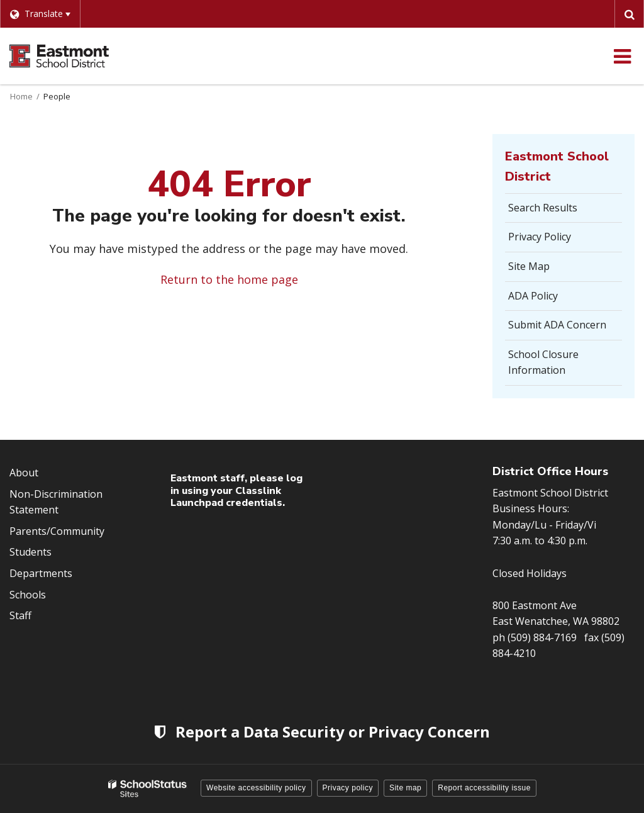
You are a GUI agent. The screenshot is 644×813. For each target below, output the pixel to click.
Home (21, 96)
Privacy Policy (540, 237)
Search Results (543, 208)
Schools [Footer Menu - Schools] (28, 595)
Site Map (529, 266)
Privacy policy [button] (348, 788)
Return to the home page (229, 279)
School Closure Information (543, 362)
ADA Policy (533, 296)
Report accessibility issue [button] (484, 788)
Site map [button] (405, 788)
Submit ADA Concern (557, 325)
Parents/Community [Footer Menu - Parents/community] (57, 531)
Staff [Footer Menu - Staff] (20, 615)
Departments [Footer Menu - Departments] (41, 573)
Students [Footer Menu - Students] (31, 552)
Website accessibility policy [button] (256, 788)
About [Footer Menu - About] (24, 473)
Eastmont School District (557, 166)
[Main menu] (622, 56)
